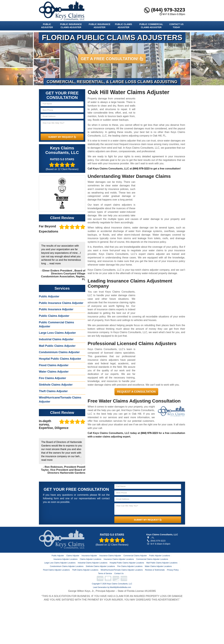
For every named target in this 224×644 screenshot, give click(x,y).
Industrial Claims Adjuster (56, 339)
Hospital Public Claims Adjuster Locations (127, 563)
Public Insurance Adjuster (99, 26)
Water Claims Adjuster (54, 372)
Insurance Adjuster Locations (65, 559)
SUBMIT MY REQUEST (62, 137)
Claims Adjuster (73, 556)
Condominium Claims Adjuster (59, 352)
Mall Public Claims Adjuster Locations (162, 563)
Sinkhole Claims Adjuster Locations (100, 566)
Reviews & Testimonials (155, 570)
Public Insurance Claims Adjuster (71, 26)
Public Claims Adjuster (124, 26)
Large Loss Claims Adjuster (57, 333)
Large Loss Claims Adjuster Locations (60, 563)
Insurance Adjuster (89, 556)
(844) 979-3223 (165, 10)
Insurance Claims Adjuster (110, 556)
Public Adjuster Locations (160, 556)
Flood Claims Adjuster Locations (56, 570)
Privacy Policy (173, 570)
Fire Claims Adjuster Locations (130, 566)
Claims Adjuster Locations (91, 559)
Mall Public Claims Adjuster (57, 346)
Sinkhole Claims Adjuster (56, 385)
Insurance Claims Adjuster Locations (119, 559)
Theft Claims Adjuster (53, 391)
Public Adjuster (47, 26)
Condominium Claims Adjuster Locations (67, 566)
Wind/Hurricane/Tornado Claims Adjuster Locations (122, 570)
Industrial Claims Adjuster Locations (93, 563)
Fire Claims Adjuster (52, 378)
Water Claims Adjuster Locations (158, 566)
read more (55, 263)
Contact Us (119, 573)
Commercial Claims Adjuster (135, 556)
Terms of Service (105, 573)
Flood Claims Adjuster (54, 365)
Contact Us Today (176, 26)
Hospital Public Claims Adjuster (60, 359)
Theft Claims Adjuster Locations (85, 570)
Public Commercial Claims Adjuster (151, 26)
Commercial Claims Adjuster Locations (152, 559)
